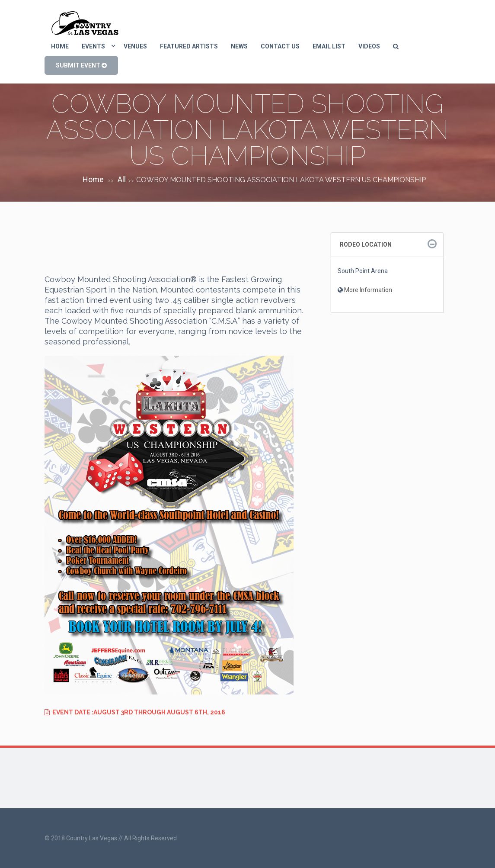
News (239, 46)
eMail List (329, 46)
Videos (369, 46)
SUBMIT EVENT (81, 65)
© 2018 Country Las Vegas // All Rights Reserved (111, 838)
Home (60, 46)
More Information (368, 290)
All (122, 179)
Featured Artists (189, 46)
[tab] (387, 245)
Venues (135, 46)
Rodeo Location (366, 244)
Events (93, 46)
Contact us (280, 46)
